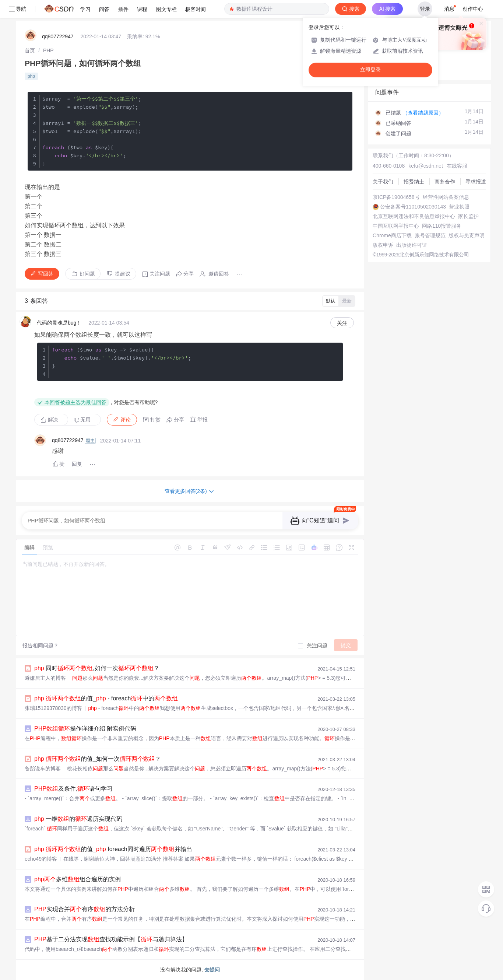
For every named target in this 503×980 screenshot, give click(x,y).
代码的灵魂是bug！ (59, 323)
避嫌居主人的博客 (45, 678)
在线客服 (457, 166)
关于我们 (383, 182)
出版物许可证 (412, 245)
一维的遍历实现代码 (78, 819)
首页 (30, 50)
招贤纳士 (414, 182)
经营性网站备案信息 (446, 197)
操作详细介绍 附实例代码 (85, 729)
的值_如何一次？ (98, 759)
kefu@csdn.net (426, 166)
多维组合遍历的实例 (78, 879)
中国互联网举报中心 (396, 226)
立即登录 (370, 70)
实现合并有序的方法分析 (85, 909)
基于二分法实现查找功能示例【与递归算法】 (111, 939)
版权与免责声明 (467, 235)
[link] (30, 50)
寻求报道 (476, 182)
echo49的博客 (41, 859)
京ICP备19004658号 (396, 197)
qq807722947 (58, 36)
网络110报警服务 (442, 226)
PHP (48, 50)
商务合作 (445, 182)
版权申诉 (383, 245)
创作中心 (473, 9)
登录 (425, 9)
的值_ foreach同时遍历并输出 (113, 849)
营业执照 (459, 207)
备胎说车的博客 (43, 769)
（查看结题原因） (423, 113)
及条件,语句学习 (73, 789)
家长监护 (468, 216)
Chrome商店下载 (392, 235)
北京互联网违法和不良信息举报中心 (414, 216)
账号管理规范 (430, 235)
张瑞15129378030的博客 (53, 708)
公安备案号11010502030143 (413, 207)
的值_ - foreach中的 (106, 698)
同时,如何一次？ (97, 668)
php (31, 76)
